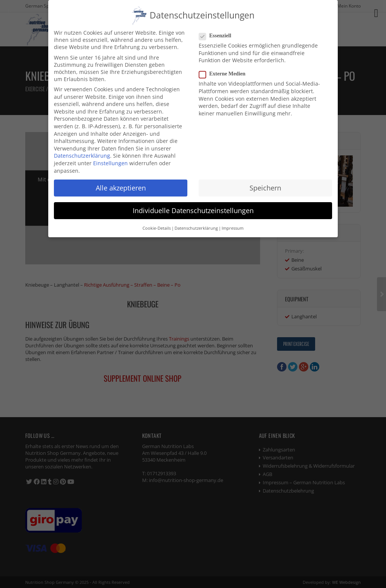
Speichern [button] (265, 184)
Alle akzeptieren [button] (121, 184)
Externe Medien (225, 71)
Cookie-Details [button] (157, 225)
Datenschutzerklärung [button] (196, 225)
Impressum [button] (233, 225)
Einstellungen (110, 160)
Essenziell (218, 33)
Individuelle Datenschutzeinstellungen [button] (193, 207)
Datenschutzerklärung (82, 153)
